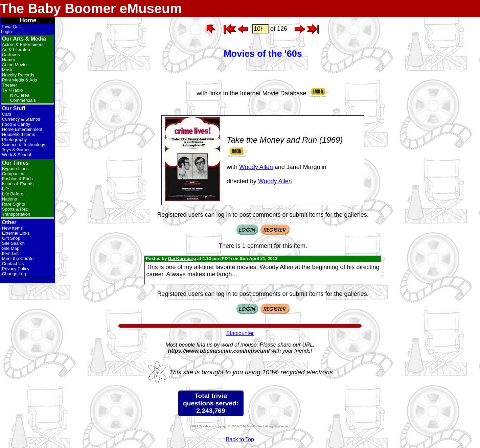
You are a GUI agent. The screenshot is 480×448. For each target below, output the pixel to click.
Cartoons (11, 55)
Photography (15, 139)
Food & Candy (16, 124)
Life (6, 189)
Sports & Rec (15, 209)
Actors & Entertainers (23, 44)
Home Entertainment (22, 129)
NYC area (20, 95)
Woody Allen (256, 167)
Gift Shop (11, 238)
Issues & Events (18, 184)
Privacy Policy (16, 269)
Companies (13, 174)
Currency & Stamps (21, 119)
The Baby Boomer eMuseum (91, 8)
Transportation (16, 214)
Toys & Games (16, 150)
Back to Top (240, 439)
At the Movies (15, 65)
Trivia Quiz (12, 27)
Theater (10, 85)
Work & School (17, 155)
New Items (12, 228)
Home (28, 20)
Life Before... (15, 194)
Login (6, 32)
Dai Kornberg (182, 258)
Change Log (14, 274)
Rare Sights (14, 204)
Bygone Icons (15, 169)
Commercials (23, 100)
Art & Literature (17, 50)
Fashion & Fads (17, 179)
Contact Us (13, 264)
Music (8, 70)
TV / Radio (12, 90)
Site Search (13, 243)
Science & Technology (24, 145)
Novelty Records (18, 75)
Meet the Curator (19, 258)
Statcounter (240, 333)
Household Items (19, 134)
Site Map (11, 248)
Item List (10, 253)
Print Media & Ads (19, 80)
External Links (16, 233)
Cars (7, 114)
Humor (9, 60)
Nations (9, 199)
